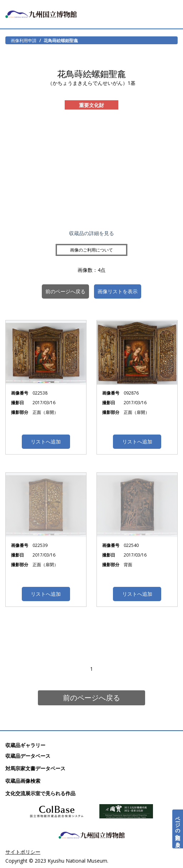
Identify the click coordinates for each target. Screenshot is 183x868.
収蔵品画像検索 (23, 781)
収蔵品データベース (28, 756)
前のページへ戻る (91, 698)
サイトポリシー (23, 852)
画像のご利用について (91, 250)
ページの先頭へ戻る (178, 829)
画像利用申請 (24, 40)
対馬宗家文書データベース (35, 768)
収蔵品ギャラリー (25, 745)
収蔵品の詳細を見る (91, 233)
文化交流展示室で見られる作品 (40, 793)
